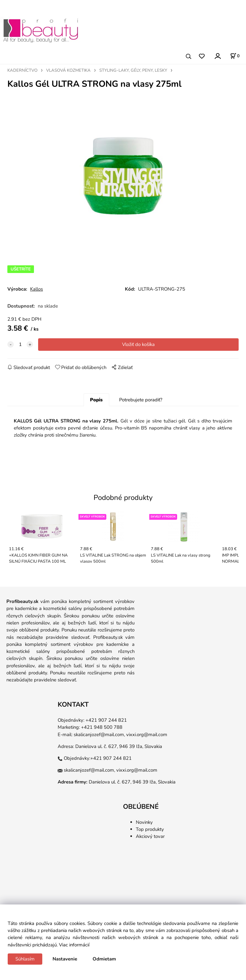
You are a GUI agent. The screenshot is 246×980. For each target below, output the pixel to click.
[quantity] (20, 344)
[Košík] (235, 56)
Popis (96, 400)
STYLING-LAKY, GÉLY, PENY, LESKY (133, 70)
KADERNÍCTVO (22, 70)
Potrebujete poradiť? (141, 400)
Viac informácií (74, 945)
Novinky (144, 822)
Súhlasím (25, 959)
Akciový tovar (150, 836)
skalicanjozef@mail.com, (99, 735)
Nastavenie (65, 959)
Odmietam (104, 959)
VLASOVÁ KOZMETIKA (68, 70)
